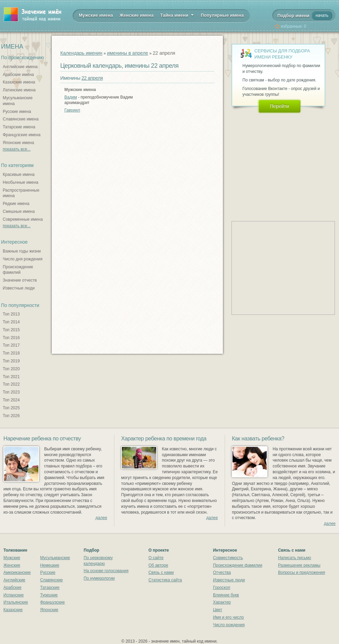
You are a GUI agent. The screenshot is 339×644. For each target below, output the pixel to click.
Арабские (12, 588)
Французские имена (22, 135)
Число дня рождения (23, 259)
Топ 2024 (11, 400)
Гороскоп (222, 588)
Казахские (13, 610)
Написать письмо (294, 558)
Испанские (14, 595)
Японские (49, 610)
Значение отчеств (20, 280)
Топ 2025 (11, 408)
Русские (48, 572)
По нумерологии (99, 578)
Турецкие (49, 595)
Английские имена (20, 67)
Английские (14, 580)
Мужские (12, 558)
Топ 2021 (11, 377)
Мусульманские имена (18, 101)
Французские (52, 602)
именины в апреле (127, 53)
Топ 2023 (11, 392)
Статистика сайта (165, 580)
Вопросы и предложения (302, 572)
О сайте (156, 558)
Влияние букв (226, 595)
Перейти (279, 106)
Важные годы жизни (22, 251)
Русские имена (17, 112)
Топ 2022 (11, 384)
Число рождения (229, 625)
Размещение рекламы (299, 565)
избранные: (293, 26)
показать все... (17, 149)
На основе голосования (106, 571)
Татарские (50, 588)
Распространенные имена (21, 193)
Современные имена (23, 219)
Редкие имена (16, 204)
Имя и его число (228, 617)
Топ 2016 (11, 338)
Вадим (71, 97)
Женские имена (136, 15)
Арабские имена (18, 75)
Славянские (51, 580)
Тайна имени (177, 15)
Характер (222, 602)
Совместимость (228, 558)
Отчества (222, 572)
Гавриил (72, 110)
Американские (17, 572)
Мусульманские (55, 558)
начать (322, 15)
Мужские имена (96, 15)
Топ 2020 (11, 369)
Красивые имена (19, 175)
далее (101, 518)
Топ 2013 (11, 314)
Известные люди (19, 288)
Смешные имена (19, 211)
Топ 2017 (11, 345)
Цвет (218, 610)
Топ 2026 (11, 416)
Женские (12, 565)
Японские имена (18, 143)
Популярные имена (222, 15)
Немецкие (50, 565)
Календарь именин (81, 53)
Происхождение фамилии (238, 565)
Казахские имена (19, 82)
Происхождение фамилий (18, 270)
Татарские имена (19, 127)
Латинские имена (19, 90)
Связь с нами (161, 572)
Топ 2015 (11, 330)
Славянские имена (21, 119)
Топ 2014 (11, 322)
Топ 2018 (11, 353)
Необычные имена (21, 182)
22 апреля (92, 78)
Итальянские (16, 602)
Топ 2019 (11, 361)
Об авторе (158, 565)
